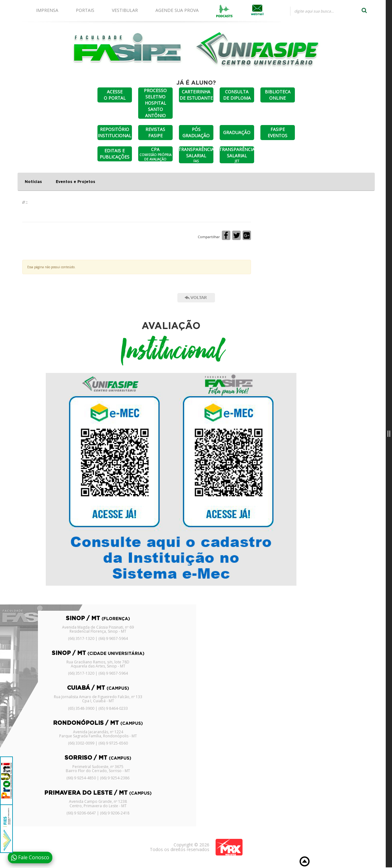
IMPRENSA (47, 10)
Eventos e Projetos (76, 182)
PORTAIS (85, 10)
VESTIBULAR (125, 10)
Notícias (33, 182)
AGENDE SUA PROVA (177, 10)
